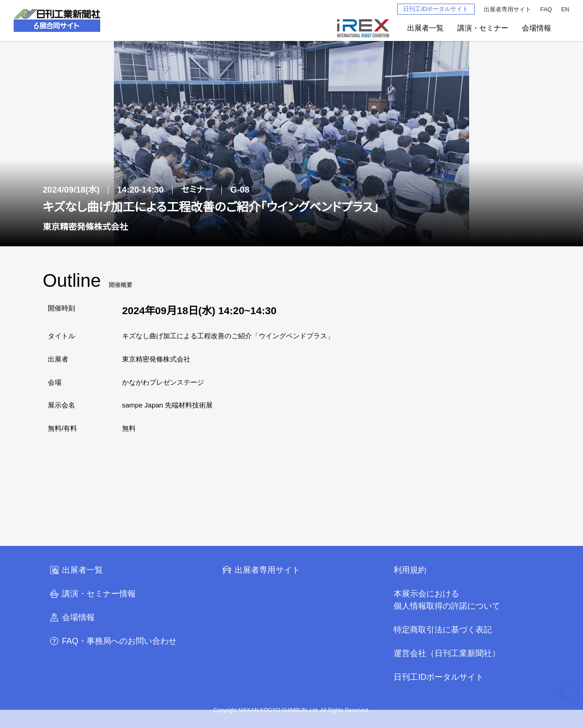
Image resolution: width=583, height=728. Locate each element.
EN (565, 9)
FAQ (546, 9)
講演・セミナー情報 (92, 594)
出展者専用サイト (507, 9)
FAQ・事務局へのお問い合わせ (113, 641)
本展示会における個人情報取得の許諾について (447, 600)
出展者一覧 (425, 28)
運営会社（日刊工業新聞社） (447, 653)
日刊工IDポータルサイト (436, 9)
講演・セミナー (483, 28)
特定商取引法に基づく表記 (443, 630)
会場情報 (537, 28)
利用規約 (410, 570)
